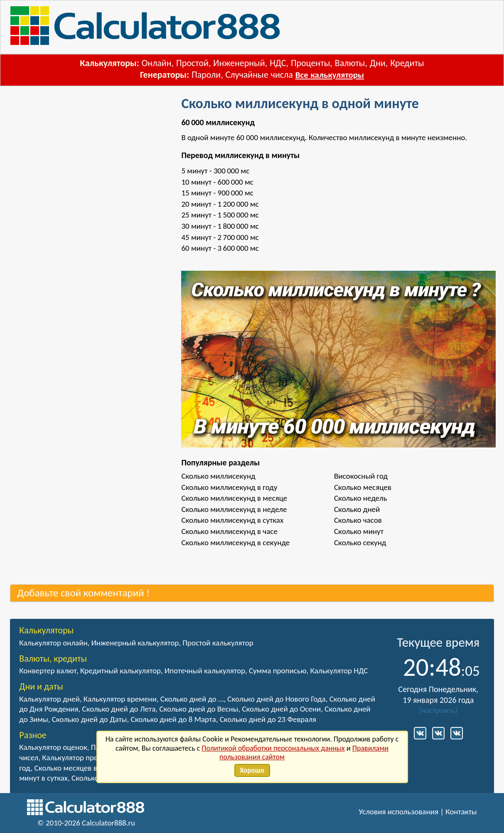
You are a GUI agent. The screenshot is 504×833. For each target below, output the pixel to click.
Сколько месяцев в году (74, 768)
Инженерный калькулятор (135, 643)
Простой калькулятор (218, 643)
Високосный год (361, 476)
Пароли (206, 75)
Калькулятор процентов (82, 758)
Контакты (461, 812)
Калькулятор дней (49, 699)
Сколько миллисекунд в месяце (234, 498)
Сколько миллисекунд (218, 476)
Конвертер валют (48, 671)
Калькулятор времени (120, 699)
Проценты (310, 63)
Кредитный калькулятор (120, 671)
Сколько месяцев (363, 487)
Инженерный (239, 63)
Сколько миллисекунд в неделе (234, 509)
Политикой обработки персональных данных (273, 748)
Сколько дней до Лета (119, 709)
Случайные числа (259, 75)
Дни (378, 63)
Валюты (350, 63)
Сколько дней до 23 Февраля (268, 719)
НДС (278, 63)
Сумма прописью (278, 671)
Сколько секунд (360, 543)
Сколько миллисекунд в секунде (235, 543)
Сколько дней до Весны (199, 709)
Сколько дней (357, 509)
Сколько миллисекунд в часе (229, 531)
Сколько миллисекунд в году (229, 487)
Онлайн (157, 63)
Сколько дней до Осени (281, 709)
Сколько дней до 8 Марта (173, 719)
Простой (192, 63)
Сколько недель (360, 498)
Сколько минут (359, 531)
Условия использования (398, 812)
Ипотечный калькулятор (205, 671)
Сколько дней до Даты (90, 719)
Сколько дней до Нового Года (276, 699)
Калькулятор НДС (339, 671)
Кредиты (407, 63)
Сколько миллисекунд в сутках (232, 520)
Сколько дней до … (192, 699)
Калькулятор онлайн (53, 643)
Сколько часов (358, 520)
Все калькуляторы (330, 75)
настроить (438, 710)
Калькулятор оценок (53, 747)
